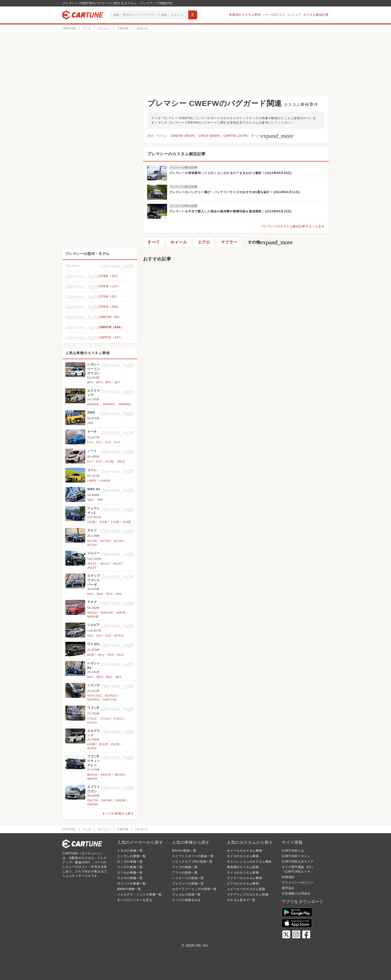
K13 (117, 442)
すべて (272, 136)
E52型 (115, 744)
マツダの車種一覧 (130, 867)
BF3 (90, 382)
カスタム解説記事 (316, 15)
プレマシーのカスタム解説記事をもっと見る (293, 226)
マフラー (229, 242)
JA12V (92, 568)
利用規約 (288, 877)
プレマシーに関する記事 (184, 167)
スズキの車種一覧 (130, 878)
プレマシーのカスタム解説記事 (176, 154)
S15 (108, 636)
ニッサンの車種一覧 (132, 856)
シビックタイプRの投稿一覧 (192, 862)
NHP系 (121, 613)
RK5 (90, 594)
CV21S (118, 719)
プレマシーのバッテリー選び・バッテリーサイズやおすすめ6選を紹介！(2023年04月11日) (235, 192)
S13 (90, 636)
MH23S (92, 775)
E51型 (103, 744)
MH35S (120, 775)
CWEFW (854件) (183, 136)
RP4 (119, 594)
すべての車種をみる (186, 900)
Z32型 (91, 522)
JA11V (104, 564)
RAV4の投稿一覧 (184, 851)
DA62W (120, 800)
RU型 (91, 655)
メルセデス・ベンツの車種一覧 (140, 895)
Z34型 (115, 522)
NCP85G (93, 700)
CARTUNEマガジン (296, 856)
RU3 (120, 655)
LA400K (105, 481)
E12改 (109, 461)
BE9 (99, 677)
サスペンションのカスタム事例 (249, 862)
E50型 (92, 744)
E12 (99, 461)
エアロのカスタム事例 (243, 884)
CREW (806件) (210, 136)
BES (119, 677)
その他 (270, 242)
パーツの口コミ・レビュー (282, 15)
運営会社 (288, 888)
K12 (108, 442)
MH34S (106, 775)
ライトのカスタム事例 (243, 873)
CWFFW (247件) (236, 136)
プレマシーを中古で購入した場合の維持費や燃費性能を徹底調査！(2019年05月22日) (230, 211)
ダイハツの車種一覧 (132, 884)
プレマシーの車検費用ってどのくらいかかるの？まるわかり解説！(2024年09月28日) (230, 173)
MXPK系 (93, 617)
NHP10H (107, 613)
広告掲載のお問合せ (296, 894)
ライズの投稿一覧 (185, 867)
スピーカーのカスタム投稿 (246, 889)
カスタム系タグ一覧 (241, 900)
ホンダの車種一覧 (130, 862)
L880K (92, 481)
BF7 (118, 382)
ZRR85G (109, 404)
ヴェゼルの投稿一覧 (186, 895)
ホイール (179, 242)
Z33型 (103, 522)
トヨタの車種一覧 (130, 851)
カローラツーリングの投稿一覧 (194, 889)
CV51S (92, 723)
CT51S (105, 719)
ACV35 (105, 541)
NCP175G (94, 696)
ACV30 (92, 541)
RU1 (101, 655)
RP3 (109, 594)
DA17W (93, 800)
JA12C (117, 564)
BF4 (99, 382)
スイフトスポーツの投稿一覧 (193, 856)
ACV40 (119, 541)
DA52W (106, 800)
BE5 (90, 677)
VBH (100, 500)
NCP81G (111, 696)
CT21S (92, 719)
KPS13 (119, 636)
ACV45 (92, 545)
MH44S (92, 779)
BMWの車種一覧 (129, 889)
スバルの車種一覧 (130, 873)
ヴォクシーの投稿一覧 (188, 884)
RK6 (100, 594)
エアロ (204, 242)
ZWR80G (125, 404)
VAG (90, 500)
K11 (99, 442)
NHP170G (110, 700)
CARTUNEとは (293, 851)
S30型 (127, 522)
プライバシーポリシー (298, 883)
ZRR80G (93, 404)
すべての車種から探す (118, 814)
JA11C (92, 564)
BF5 (109, 382)
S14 (99, 636)
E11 (90, 461)
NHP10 (92, 613)
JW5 (90, 423)
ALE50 (92, 748)
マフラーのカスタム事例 (244, 878)
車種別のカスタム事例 (245, 15)
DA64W (93, 804)
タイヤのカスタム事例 (243, 856)
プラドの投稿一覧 (185, 873)
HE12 (121, 461)
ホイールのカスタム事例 (244, 851)
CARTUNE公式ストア (298, 862)
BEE (109, 677)
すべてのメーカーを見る (135, 900)
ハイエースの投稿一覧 (188, 878)
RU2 (111, 655)
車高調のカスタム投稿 (243, 867)
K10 (90, 442)
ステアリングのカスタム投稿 (248, 895)
